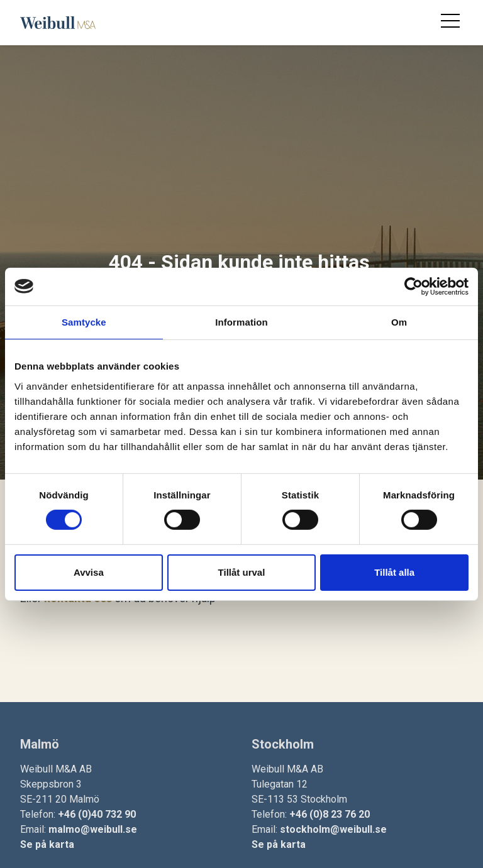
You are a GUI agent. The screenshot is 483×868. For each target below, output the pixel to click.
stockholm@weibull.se (333, 829)
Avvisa (89, 572)
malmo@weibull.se (93, 829)
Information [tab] (241, 321)
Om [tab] (399, 321)
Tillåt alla (394, 572)
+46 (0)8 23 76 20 (330, 814)
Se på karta (47, 844)
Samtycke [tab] (84, 321)
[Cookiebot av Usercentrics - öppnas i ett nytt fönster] (414, 286)
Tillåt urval (242, 572)
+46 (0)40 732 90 (97, 814)
